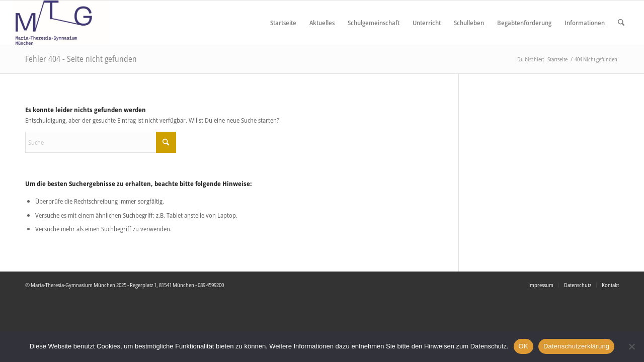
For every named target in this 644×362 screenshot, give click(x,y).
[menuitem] (283, 23)
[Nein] (631, 346)
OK (524, 346)
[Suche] (621, 23)
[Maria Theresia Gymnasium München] (61, 23)
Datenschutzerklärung (576, 346)
